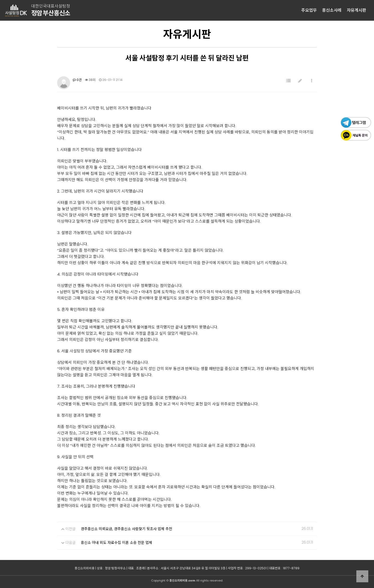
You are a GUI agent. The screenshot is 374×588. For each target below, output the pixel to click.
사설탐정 (77, 351)
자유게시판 (356, 10)
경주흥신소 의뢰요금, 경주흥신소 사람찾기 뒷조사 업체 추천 (126, 529)
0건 (77, 80)
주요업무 (309, 10)
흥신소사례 (332, 10)
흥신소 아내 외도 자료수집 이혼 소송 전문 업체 (116, 543)
